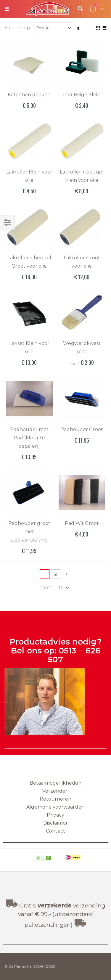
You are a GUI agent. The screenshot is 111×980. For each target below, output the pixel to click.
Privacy (55, 815)
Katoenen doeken (29, 95)
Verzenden (56, 791)
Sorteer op (17, 28)
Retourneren (56, 799)
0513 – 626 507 (74, 655)
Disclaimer (55, 823)
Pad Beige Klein (82, 95)
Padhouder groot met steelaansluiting (29, 532)
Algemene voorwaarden (55, 807)
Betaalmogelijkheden (55, 783)
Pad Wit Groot (82, 523)
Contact (55, 831)
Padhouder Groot (82, 429)
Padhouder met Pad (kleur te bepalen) (29, 438)
